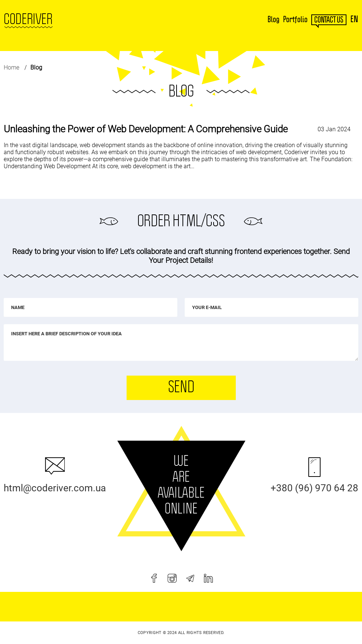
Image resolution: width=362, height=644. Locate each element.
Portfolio (295, 20)
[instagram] (172, 578)
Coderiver (28, 20)
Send (181, 387)
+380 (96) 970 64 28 (314, 488)
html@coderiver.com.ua (55, 488)
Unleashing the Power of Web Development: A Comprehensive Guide (146, 129)
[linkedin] (208, 578)
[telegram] (190, 578)
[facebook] (154, 578)
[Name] (90, 308)
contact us (329, 20)
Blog (274, 20)
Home (11, 67)
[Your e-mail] (271, 308)
